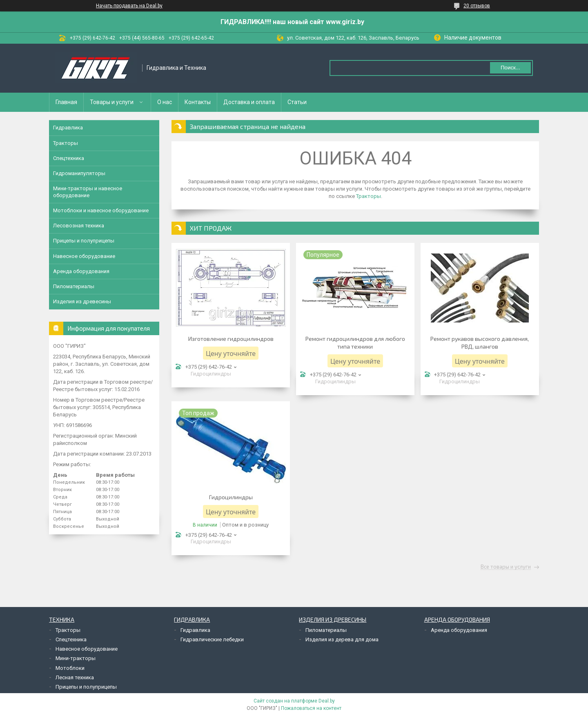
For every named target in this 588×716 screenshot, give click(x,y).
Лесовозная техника (79, 226)
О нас (165, 102)
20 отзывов (477, 6)
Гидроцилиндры (231, 497)
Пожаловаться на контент (311, 708)
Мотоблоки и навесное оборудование (101, 210)
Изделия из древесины (82, 301)
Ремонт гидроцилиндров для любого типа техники (355, 342)
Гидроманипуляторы (79, 173)
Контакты (198, 102)
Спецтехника (69, 158)
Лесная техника (75, 677)
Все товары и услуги (506, 567)
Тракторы (369, 196)
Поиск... (510, 68)
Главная (66, 102)
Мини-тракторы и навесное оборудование (88, 192)
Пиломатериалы (74, 286)
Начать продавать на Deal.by (129, 6)
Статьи (297, 102)
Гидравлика (68, 128)
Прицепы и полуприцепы (84, 241)
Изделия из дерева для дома (342, 639)
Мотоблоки (70, 668)
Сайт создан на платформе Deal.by (294, 701)
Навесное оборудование (84, 256)
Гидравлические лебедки (212, 639)
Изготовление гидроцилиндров (231, 339)
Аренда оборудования (81, 271)
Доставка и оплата (249, 102)
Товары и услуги (112, 102)
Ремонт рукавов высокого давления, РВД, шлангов (480, 342)
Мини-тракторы (76, 658)
